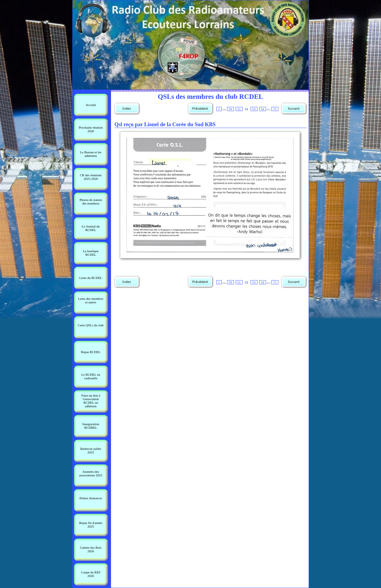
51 (239, 109)
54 (263, 109)
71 (275, 109)
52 (247, 109)
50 (231, 109)
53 (254, 109)
